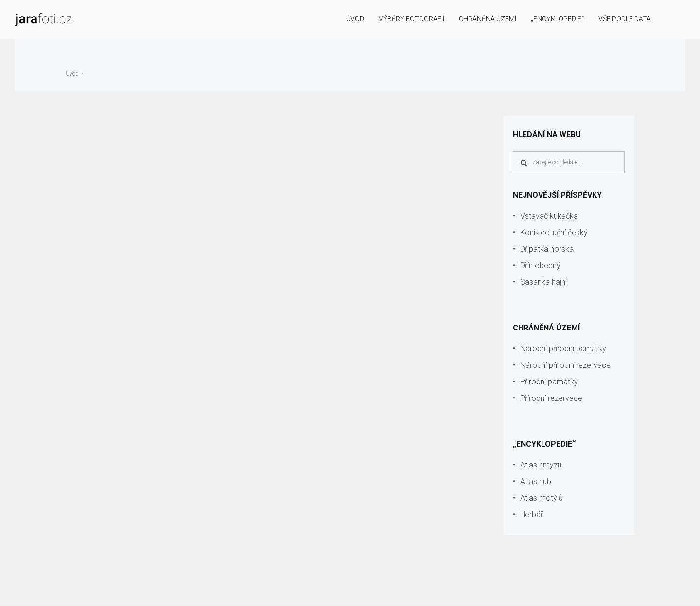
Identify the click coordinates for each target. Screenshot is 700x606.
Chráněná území (488, 19)
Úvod (355, 19)
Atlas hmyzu (541, 465)
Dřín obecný (540, 266)
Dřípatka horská (547, 249)
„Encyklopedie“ (557, 19)
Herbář (532, 514)
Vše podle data (625, 19)
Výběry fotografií (411, 19)
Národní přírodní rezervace (565, 365)
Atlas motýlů (542, 498)
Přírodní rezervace (551, 398)
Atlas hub (536, 481)
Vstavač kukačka (549, 216)
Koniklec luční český (554, 233)
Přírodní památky (549, 382)
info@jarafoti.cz (666, 592)
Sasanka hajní (543, 282)
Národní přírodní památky (563, 349)
